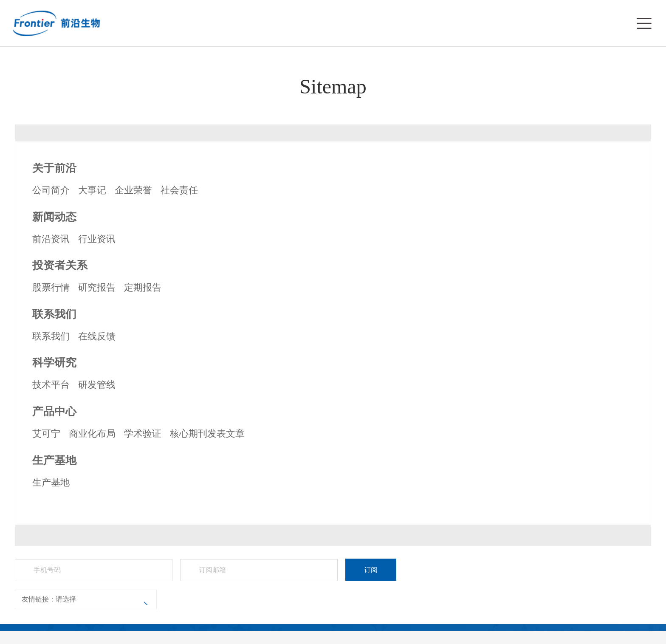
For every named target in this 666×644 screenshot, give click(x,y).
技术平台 (51, 385)
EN (622, 23)
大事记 (92, 190)
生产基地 (51, 482)
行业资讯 (97, 239)
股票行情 (51, 287)
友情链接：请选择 (49, 599)
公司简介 (51, 190)
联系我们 (51, 336)
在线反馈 (97, 336)
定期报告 (143, 287)
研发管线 (97, 385)
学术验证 (143, 434)
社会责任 (179, 190)
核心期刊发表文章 (207, 434)
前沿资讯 (51, 239)
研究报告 (97, 287)
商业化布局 (92, 434)
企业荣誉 (133, 190)
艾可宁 (46, 434)
